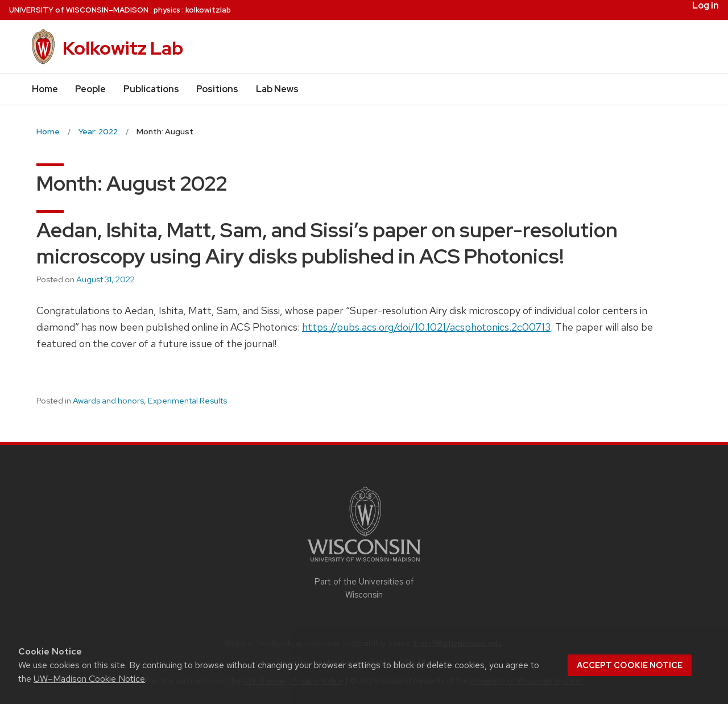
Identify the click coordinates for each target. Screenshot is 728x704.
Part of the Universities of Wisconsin (364, 588)
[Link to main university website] (364, 564)
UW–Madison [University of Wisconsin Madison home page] (79, 10)
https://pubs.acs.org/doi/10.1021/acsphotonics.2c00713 (426, 327)
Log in (706, 6)
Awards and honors (108, 401)
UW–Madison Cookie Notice (89, 679)
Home (45, 89)
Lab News (277, 89)
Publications (151, 89)
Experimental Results (187, 401)
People (90, 89)
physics (167, 10)
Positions (217, 89)
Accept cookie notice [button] (630, 665)
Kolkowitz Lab (123, 48)
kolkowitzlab (208, 10)
